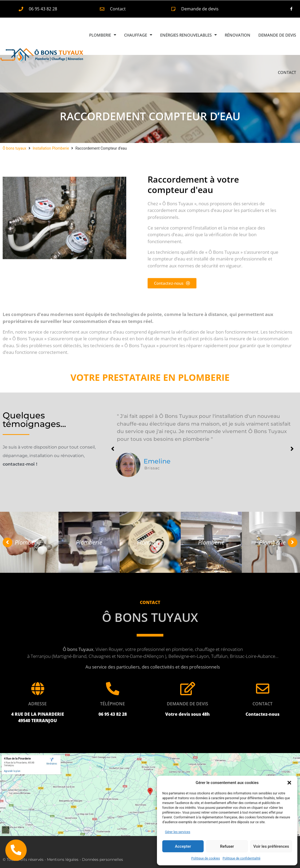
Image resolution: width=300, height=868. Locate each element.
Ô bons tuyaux (14, 148)
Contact (287, 59)
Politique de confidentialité (242, 858)
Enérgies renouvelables (188, 22)
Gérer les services (178, 832)
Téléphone (112, 704)
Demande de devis (277, 22)
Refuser (227, 846)
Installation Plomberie (51, 148)
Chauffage (138, 22)
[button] (289, 783)
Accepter (183, 846)
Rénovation (238, 22)
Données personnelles (102, 859)
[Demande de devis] (188, 689)
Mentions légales (63, 859)
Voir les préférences (271, 846)
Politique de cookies (206, 858)
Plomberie (103, 22)
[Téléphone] (113, 689)
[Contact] (263, 689)
